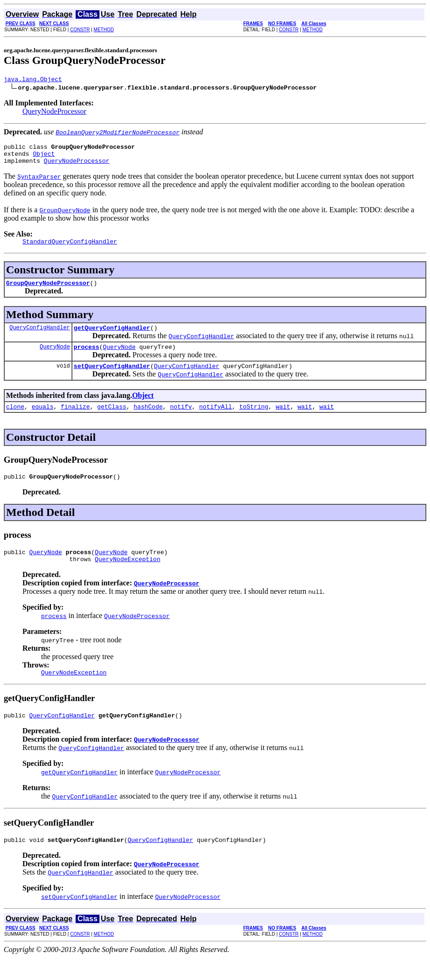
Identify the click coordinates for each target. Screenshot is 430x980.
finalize (75, 420)
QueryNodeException (127, 577)
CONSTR (80, 30)
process (87, 358)
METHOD (104, 30)
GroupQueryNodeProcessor (48, 291)
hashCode (148, 420)
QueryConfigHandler (40, 337)
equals (43, 420)
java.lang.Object (33, 80)
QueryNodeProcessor (54, 113)
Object (44, 158)
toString (254, 420)
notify (181, 420)
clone (15, 420)
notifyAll (216, 420)
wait (283, 420)
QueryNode (55, 358)
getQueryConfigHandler (112, 337)
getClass (112, 420)
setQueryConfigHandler (112, 378)
